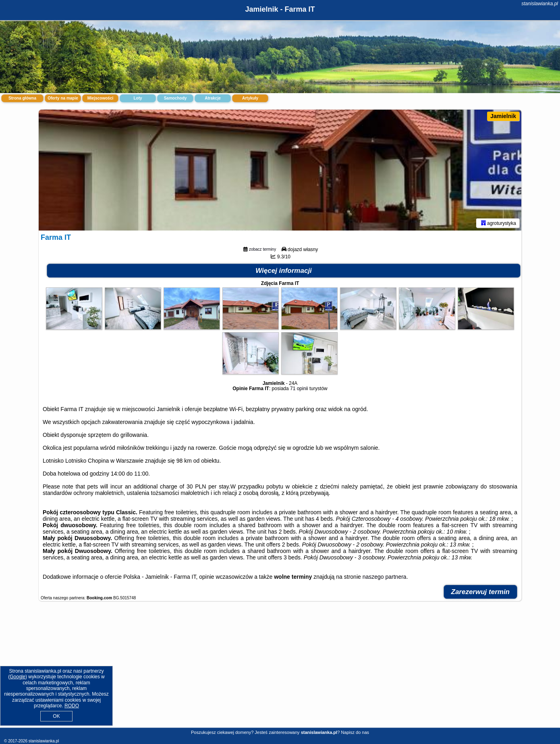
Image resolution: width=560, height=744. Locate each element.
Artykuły (250, 98)
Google (18, 677)
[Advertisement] (280, 669)
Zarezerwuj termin (481, 592)
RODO (72, 706)
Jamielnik (503, 116)
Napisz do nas (355, 732)
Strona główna (22, 98)
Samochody (175, 98)
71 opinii (299, 389)
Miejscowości (100, 98)
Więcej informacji (284, 271)
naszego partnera (385, 577)
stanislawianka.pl (540, 4)
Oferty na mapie (63, 98)
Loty (138, 98)
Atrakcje (213, 98)
